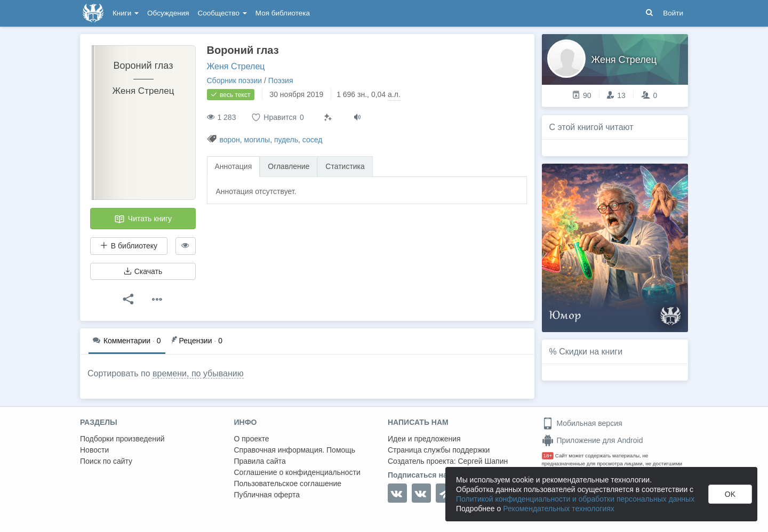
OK (730, 494)
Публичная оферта (267, 495)
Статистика (345, 166)
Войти (673, 13)
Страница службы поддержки (439, 450)
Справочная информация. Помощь (295, 450)
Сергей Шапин (483, 461)
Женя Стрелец (236, 66)
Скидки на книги (591, 352)
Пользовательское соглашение (288, 483)
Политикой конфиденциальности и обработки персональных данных (575, 499)
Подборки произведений (122, 439)
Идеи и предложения (424, 439)
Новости (94, 450)
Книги (126, 13)
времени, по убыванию (198, 373)
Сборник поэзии (235, 80)
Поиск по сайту (106, 461)
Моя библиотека (283, 13)
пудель (286, 140)
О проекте (252, 439)
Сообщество (222, 13)
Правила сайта (260, 461)
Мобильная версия (582, 423)
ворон (229, 140)
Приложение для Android (593, 440)
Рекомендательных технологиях (559, 509)
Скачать (143, 271)
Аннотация (234, 166)
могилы (257, 140)
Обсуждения (168, 13)
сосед (313, 140)
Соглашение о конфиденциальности (297, 472)
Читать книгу (143, 219)
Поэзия (281, 80)
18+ (548, 456)
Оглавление (289, 166)
